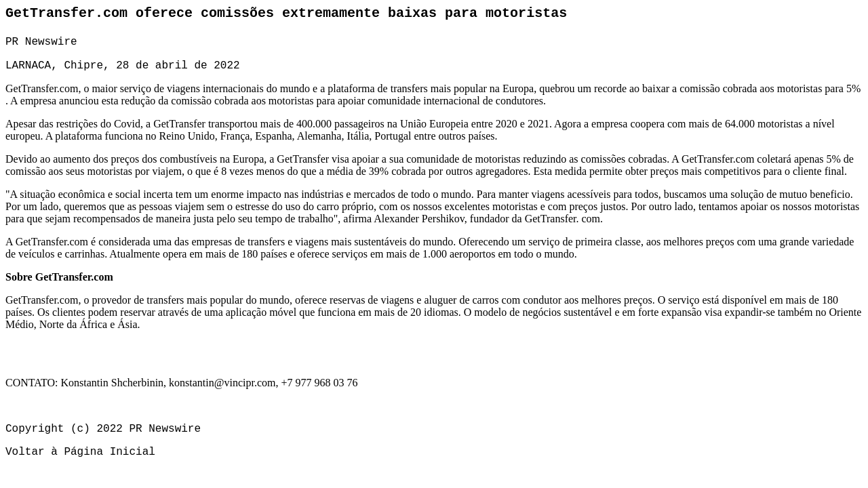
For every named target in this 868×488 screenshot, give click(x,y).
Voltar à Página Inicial (80, 452)
